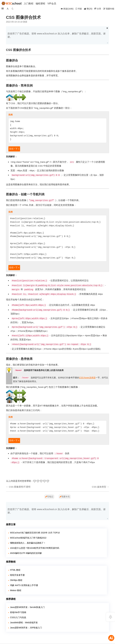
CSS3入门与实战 (18, 617)
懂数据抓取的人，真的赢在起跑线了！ (28, 543)
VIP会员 (52, 4)
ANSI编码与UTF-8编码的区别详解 (26, 553)
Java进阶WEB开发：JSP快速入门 (26, 628)
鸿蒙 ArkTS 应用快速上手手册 (24, 585)
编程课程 (40, 4)
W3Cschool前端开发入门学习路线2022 (28, 538)
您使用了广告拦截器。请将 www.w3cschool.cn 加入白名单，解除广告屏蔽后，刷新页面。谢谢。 (57, 35)
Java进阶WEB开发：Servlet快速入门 (27, 607)
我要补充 (65, 497)
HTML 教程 (15, 570)
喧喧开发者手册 (17, 575)
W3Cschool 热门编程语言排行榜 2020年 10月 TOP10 (35, 533)
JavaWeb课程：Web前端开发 (24, 623)
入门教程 (29, 4)
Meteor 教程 (16, 590)
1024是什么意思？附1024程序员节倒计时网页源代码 (35, 548)
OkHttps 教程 (16, 580)
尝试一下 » (14, 149)
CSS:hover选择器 (87, 378)
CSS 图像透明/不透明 (20, 487)
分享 (98, 9)
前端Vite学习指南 (18, 612)
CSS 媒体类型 (99, 487)
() (88, 9)
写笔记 (49, 497)
